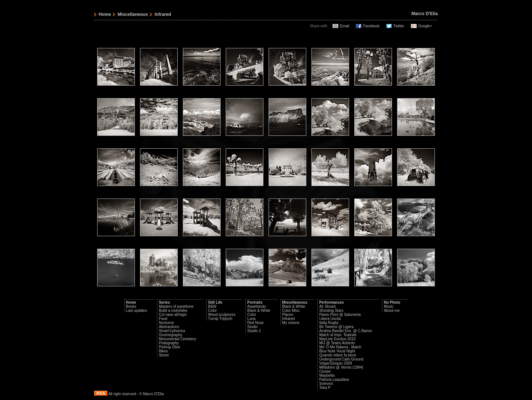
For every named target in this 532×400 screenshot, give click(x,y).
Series (164, 302)
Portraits (255, 302)
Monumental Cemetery (178, 339)
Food (163, 319)
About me (392, 311)
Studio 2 (254, 331)
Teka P (325, 388)
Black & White (259, 311)
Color (212, 311)
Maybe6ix (327, 375)
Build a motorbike (173, 311)
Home (105, 14)
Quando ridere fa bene (338, 355)
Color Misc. (291, 311)
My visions (291, 323)
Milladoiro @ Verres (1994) (341, 367)
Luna (251, 319)
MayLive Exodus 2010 (337, 339)
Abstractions (169, 327)
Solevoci (326, 384)
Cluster (325, 371)
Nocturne (166, 323)
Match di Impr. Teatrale (338, 335)
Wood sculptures (222, 315)
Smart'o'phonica (172, 331)
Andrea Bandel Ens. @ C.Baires (346, 331)
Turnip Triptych (220, 319)
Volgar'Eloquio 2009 (336, 363)
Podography (169, 343)
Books (131, 306)
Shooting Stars (331, 311)
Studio (252, 327)
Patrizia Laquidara (334, 380)
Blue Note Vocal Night (337, 351)
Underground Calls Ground (341, 359)
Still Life (215, 302)
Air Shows (328, 306)
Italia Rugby (329, 323)
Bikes (163, 351)
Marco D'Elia (424, 14)
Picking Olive (170, 347)
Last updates (137, 311)
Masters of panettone (176, 306)
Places (288, 315)
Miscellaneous (133, 14)
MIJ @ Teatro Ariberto (337, 343)
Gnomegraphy (170, 335)
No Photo (392, 302)
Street (164, 355)
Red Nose (255, 323)
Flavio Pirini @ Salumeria (340, 315)
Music (389, 306)
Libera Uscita (330, 319)
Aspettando (257, 306)
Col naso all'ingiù (173, 315)
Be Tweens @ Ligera (336, 327)
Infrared (289, 319)
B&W (212, 306)
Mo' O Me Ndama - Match (340, 347)
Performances (332, 302)
